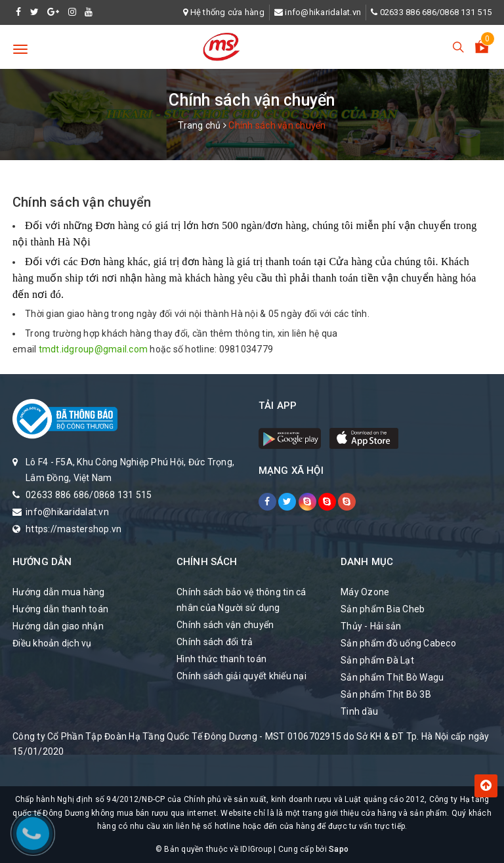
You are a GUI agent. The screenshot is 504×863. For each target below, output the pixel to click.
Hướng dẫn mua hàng (59, 592)
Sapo (339, 849)
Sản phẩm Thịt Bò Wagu (392, 677)
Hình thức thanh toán (221, 659)
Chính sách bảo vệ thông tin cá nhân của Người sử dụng (241, 600)
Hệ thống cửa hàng (227, 12)
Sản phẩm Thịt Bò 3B (386, 694)
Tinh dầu (359, 711)
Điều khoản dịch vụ (52, 643)
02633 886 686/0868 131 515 (436, 12)
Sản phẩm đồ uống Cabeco (398, 643)
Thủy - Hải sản (371, 626)
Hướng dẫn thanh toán (60, 609)
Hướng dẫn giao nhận (58, 626)
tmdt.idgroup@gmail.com (94, 349)
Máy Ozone (365, 592)
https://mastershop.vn (73, 529)
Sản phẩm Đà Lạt (377, 660)
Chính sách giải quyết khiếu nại (241, 676)
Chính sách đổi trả (215, 642)
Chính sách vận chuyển (82, 202)
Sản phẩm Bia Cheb (383, 609)
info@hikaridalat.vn (323, 12)
